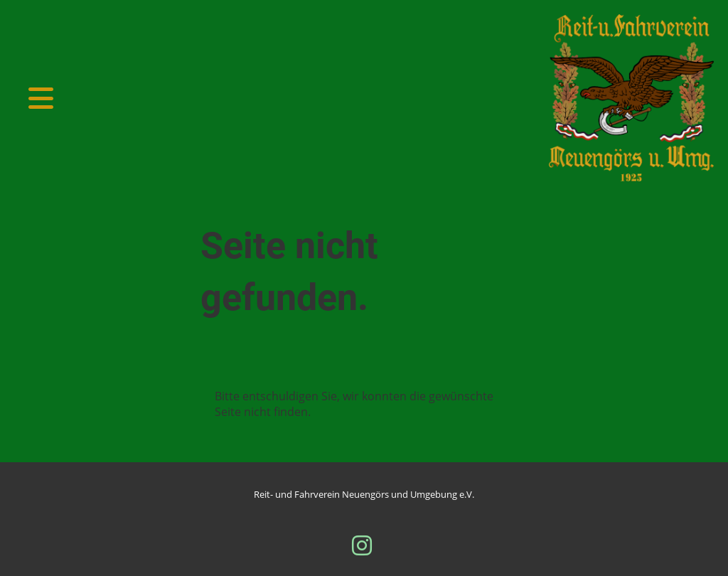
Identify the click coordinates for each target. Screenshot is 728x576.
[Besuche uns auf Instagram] (362, 545)
